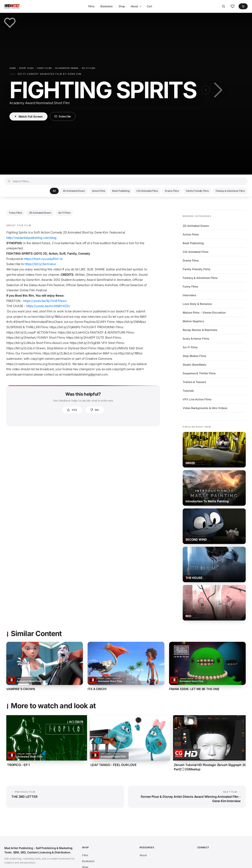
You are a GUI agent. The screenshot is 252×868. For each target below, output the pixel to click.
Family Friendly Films (197, 191)
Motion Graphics (193, 321)
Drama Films (172, 191)
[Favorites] (233, 6)
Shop (122, 6)
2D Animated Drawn (67, 68)
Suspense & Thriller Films (199, 373)
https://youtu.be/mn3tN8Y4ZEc (48, 306)
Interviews (189, 295)
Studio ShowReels (195, 365)
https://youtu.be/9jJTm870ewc (45, 301)
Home (13, 68)
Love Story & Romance (197, 304)
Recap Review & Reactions (200, 330)
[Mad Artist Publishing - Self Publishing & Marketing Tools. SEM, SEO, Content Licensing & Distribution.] (12, 6)
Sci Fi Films (88, 68)
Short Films (26, 68)
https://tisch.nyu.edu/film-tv (43, 259)
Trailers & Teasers (194, 382)
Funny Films (44, 68)
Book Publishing (121, 191)
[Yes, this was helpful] (72, 410)
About (134, 6)
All (54, 191)
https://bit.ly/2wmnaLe (41, 264)
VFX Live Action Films (197, 399)
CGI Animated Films (147, 191)
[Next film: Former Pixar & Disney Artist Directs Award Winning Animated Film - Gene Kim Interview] (217, 90)
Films (91, 6)
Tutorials (188, 391)
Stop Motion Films (195, 356)
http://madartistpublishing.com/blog (31, 238)
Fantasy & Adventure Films (230, 191)
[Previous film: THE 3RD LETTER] (206, 90)
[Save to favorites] (10, 23)
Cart (149, 6)
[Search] (223, 6)
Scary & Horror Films (196, 339)
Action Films (99, 191)
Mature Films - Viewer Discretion (204, 313)
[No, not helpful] (95, 410)
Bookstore (107, 6)
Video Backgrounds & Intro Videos (205, 408)
